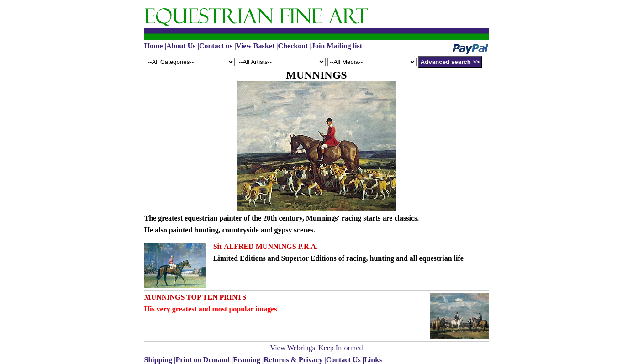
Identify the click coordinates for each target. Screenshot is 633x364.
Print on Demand (202, 360)
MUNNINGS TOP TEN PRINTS (195, 297)
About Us (181, 46)
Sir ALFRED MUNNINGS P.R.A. (266, 246)
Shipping (159, 360)
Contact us (216, 46)
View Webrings (293, 348)
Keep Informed (340, 348)
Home (154, 46)
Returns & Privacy (293, 360)
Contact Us (343, 360)
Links (373, 360)
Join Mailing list (337, 46)
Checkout (293, 46)
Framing (247, 360)
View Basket (255, 46)
